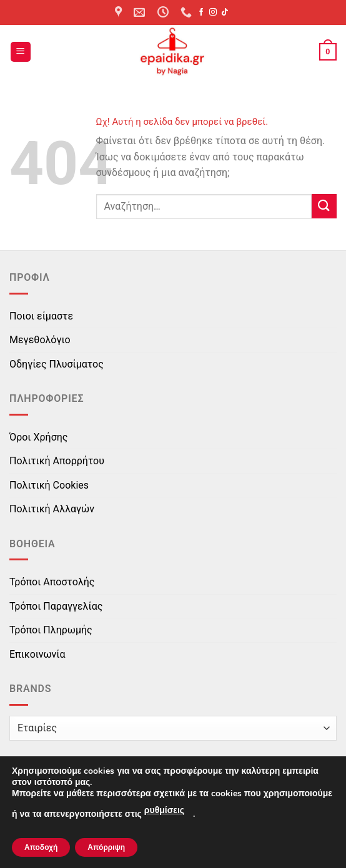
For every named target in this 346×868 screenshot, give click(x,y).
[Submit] (324, 206)
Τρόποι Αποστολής (52, 582)
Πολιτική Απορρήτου (57, 461)
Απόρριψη (106, 847)
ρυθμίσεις (164, 810)
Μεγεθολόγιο (40, 340)
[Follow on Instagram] (213, 12)
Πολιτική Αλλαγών (52, 509)
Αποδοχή (41, 847)
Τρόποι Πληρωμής (51, 630)
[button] (21, 52)
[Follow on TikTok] (225, 12)
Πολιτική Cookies (49, 485)
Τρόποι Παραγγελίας (56, 606)
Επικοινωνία (37, 654)
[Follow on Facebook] (201, 12)
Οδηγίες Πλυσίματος (57, 364)
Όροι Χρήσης (38, 437)
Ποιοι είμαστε (41, 316)
